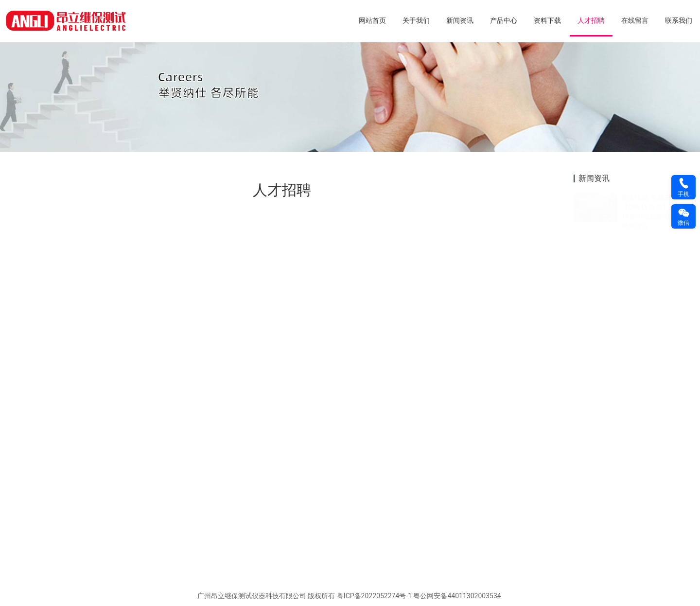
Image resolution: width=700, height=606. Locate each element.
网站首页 (372, 20)
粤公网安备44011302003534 (457, 596)
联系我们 (679, 20)
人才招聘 (591, 20)
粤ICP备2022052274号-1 (374, 596)
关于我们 (416, 20)
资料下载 (547, 20)
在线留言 (635, 20)
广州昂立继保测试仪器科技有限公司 (252, 596)
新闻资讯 (460, 20)
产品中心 (504, 20)
